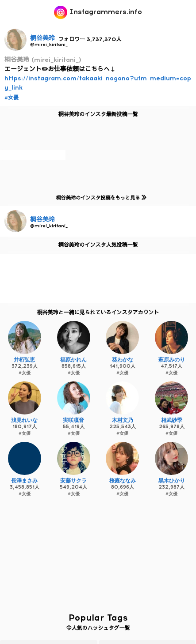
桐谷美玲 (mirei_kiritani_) (43, 60)
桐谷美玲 (42, 38)
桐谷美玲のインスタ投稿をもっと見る (99, 198)
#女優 (12, 98)
